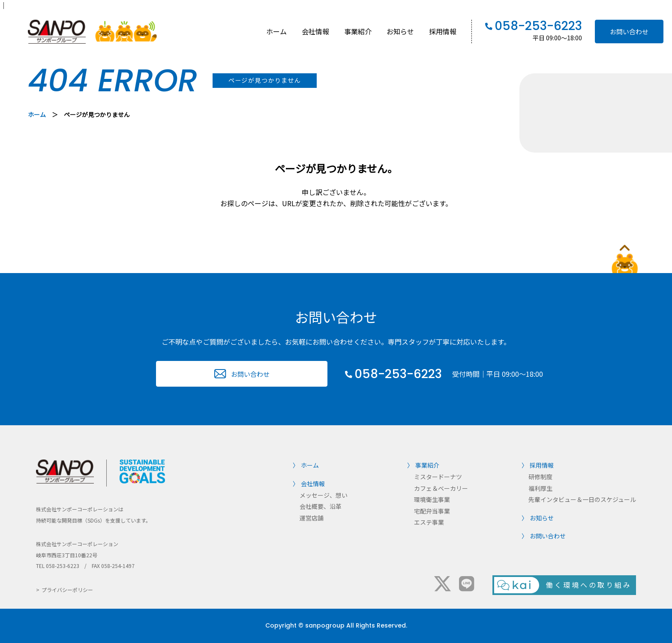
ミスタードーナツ (438, 477)
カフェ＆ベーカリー (441, 488)
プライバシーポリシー (67, 590)
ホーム (276, 31)
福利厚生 (540, 488)
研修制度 (540, 477)
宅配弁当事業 (432, 511)
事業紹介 (358, 31)
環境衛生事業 (432, 499)
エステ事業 (429, 522)
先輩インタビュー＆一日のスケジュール (582, 499)
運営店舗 (312, 518)
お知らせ (400, 31)
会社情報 (315, 31)
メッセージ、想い (324, 495)
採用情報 (443, 31)
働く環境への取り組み (589, 585)
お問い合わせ (629, 32)
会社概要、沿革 (321, 506)
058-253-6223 (538, 26)
